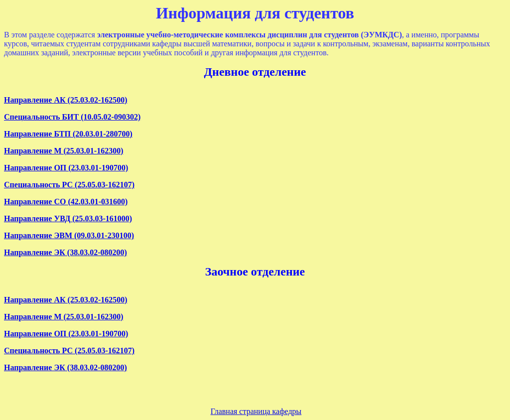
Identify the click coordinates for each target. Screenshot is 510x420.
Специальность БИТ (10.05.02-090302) (72, 117)
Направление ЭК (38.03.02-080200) (65, 252)
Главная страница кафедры (256, 411)
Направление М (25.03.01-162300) (64, 151)
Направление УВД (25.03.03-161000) (68, 218)
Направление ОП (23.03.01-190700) (66, 168)
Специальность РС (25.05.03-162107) (69, 185)
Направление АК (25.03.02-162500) (66, 100)
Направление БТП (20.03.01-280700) (68, 134)
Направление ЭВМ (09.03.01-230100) (69, 235)
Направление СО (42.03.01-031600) (66, 202)
